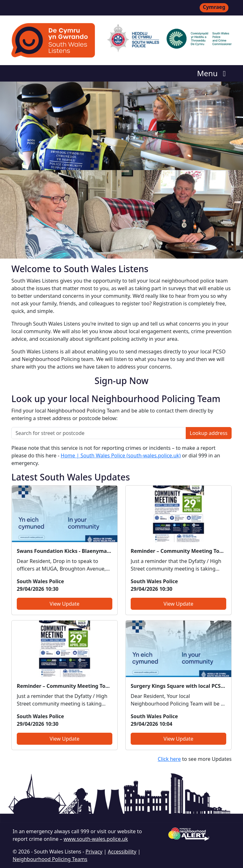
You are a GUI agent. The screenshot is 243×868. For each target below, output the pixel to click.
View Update (65, 604)
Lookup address (209, 433)
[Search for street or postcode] (99, 433)
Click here (169, 759)
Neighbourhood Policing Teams (50, 859)
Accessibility (122, 852)
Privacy (94, 852)
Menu (213, 73)
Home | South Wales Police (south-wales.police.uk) (121, 455)
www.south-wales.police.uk (96, 839)
